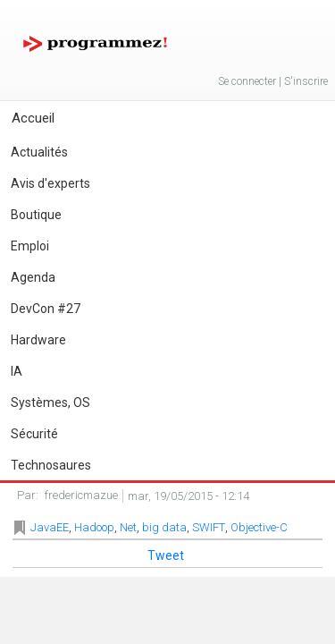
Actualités (39, 152)
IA (17, 371)
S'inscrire (306, 81)
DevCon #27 (46, 309)
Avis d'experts (50, 183)
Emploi (30, 246)
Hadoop (94, 527)
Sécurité (34, 434)
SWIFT (209, 527)
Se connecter (247, 81)
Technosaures (51, 465)
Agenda (33, 277)
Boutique (36, 215)
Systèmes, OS (50, 402)
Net (128, 527)
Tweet (166, 555)
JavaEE (50, 527)
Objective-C (259, 527)
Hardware (38, 340)
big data (164, 527)
